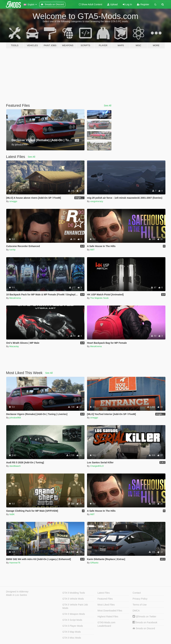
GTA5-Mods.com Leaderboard (106, 624)
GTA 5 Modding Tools (74, 593)
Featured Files (105, 599)
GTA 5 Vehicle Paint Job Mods (75, 606)
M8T (92, 250)
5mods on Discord (144, 628)
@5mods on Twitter (144, 617)
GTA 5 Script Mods (72, 620)
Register (143, 4)
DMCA (136, 611)
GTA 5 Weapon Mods (74, 614)
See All (108, 106)
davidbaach (15, 466)
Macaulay (14, 346)
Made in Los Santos (17, 595)
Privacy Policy (140, 599)
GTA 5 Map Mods (72, 632)
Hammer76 (15, 563)
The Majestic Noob (99, 298)
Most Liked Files (106, 605)
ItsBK (12, 514)
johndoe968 (15, 418)
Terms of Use (140, 605)
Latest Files (104, 593)
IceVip (12, 250)
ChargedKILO (97, 466)
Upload (112, 4)
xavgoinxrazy (97, 201)
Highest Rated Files (108, 617)
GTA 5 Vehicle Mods (73, 599)
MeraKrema (15, 298)
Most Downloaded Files (110, 611)
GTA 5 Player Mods (73, 626)
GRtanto (94, 563)
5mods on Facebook (145, 622)
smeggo (13, 201)
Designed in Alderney (17, 592)
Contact (137, 593)
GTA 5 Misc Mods (72, 638)
